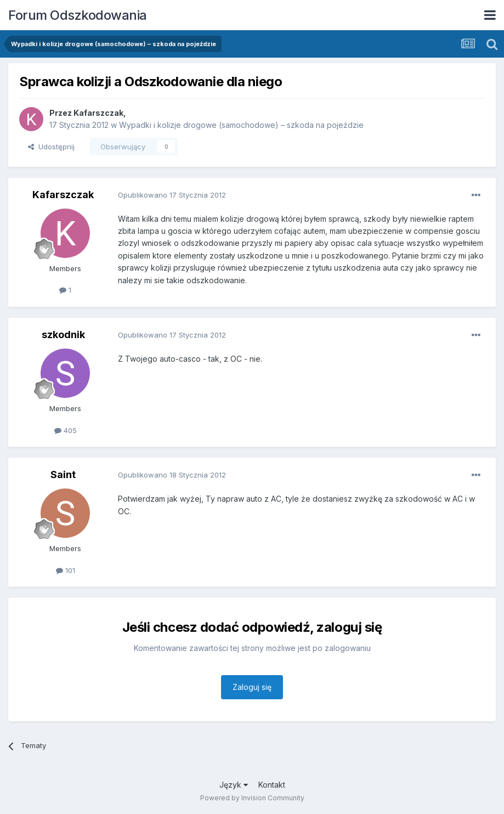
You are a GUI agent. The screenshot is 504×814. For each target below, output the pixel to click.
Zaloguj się (252, 687)
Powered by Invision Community (252, 798)
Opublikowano (172, 195)
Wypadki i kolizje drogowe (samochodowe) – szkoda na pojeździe (241, 125)
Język (234, 785)
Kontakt (272, 785)
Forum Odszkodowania (78, 15)
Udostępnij (51, 147)
